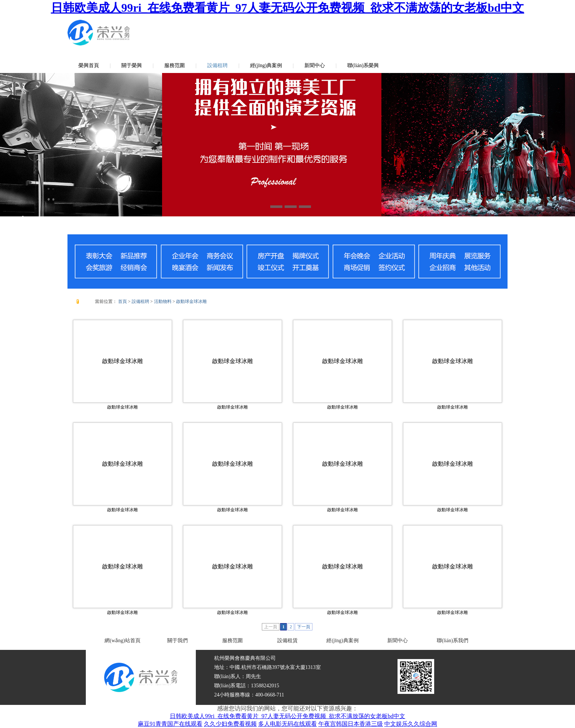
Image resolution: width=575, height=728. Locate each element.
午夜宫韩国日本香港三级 (351, 724)
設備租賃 (287, 641)
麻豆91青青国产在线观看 (170, 724)
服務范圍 (175, 65)
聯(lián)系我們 (453, 641)
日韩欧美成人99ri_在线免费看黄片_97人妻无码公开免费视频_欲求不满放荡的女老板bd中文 (288, 8)
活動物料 (163, 301)
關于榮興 (132, 65)
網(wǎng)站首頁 (122, 641)
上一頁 (271, 627)
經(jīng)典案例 (266, 65)
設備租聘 (217, 65)
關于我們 (177, 641)
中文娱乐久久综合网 (411, 724)
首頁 (122, 301)
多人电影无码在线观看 (287, 724)
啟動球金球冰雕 (191, 301)
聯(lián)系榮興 (363, 65)
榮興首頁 (89, 65)
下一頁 (304, 627)
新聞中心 (315, 65)
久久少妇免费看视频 (230, 724)
